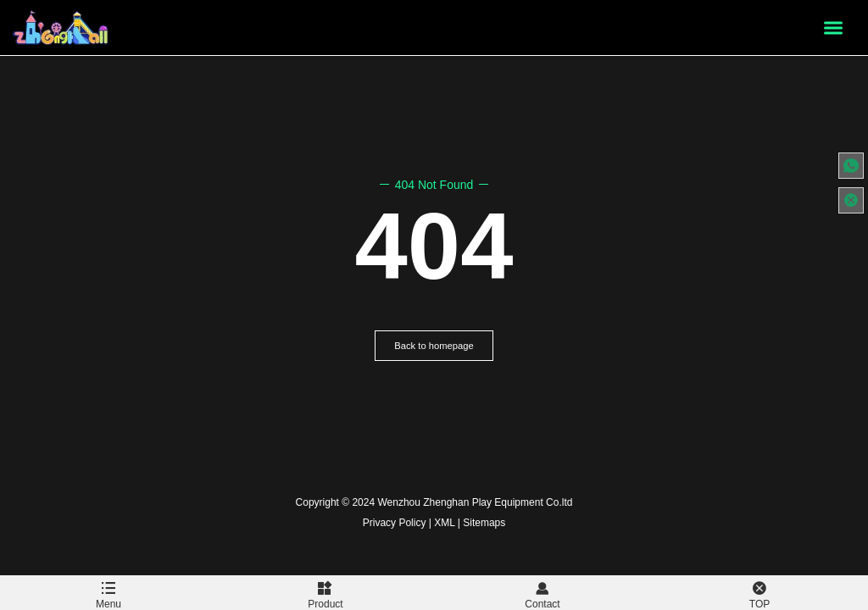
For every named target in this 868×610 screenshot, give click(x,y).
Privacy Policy (395, 523)
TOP (759, 593)
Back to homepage (434, 346)
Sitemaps (484, 523)
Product (325, 593)
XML (444, 523)
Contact (542, 593)
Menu (108, 593)
